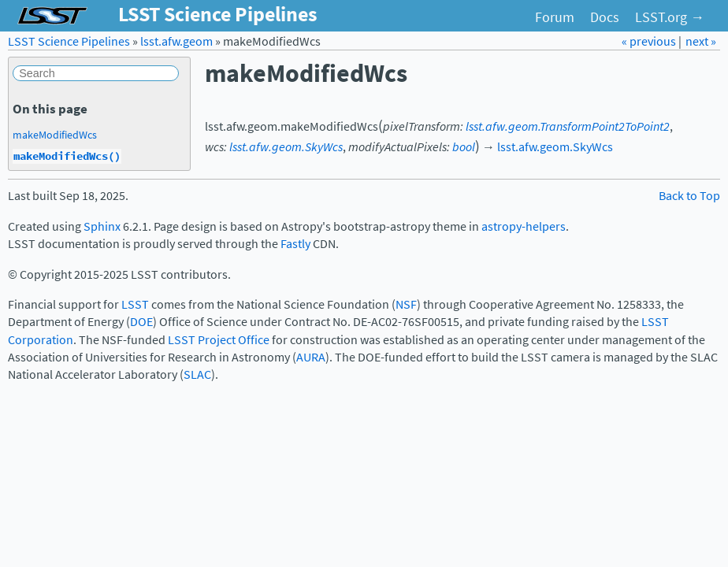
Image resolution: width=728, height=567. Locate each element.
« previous (650, 41)
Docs (605, 17)
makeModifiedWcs (55, 135)
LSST (135, 304)
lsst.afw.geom (176, 41)
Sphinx (102, 226)
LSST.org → (670, 17)
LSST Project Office (219, 340)
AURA (311, 357)
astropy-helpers (524, 226)
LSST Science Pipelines (69, 41)
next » (701, 41)
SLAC (197, 374)
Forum (555, 17)
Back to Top (689, 196)
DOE (141, 322)
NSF (406, 304)
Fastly (295, 244)
